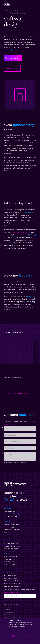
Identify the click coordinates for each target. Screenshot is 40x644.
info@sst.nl (15, 524)
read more (12, 58)
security (7, 609)
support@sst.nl (16, 530)
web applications (10, 575)
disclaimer (8, 615)
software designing (11, 543)
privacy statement (11, 607)
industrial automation (12, 583)
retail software (9, 559)
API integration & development (15, 581)
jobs (5, 532)
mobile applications (11, 578)
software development (12, 546)
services (17, 10)
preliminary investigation (21, 232)
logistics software (10, 556)
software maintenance (12, 549)
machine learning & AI (12, 586)
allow (13, 636)
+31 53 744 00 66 (10, 527)
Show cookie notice (11, 424)
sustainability (9, 612)
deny (27, 636)
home (6, 10)
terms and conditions (12, 617)
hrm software (9, 562)
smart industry (9, 564)
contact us (12, 68)
